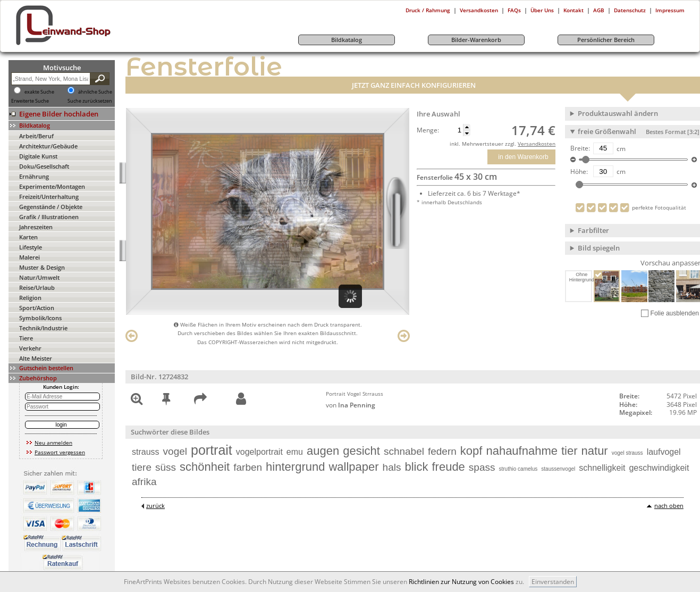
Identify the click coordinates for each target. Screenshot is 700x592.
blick (416, 467)
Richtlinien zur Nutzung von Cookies (461, 582)
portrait (212, 450)
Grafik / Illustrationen (49, 217)
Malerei (29, 257)
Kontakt (574, 10)
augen (323, 451)
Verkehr (30, 348)
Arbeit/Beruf (36, 136)
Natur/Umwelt (39, 277)
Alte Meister (36, 358)
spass (482, 467)
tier (570, 451)
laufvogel (664, 452)
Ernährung (34, 176)
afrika (144, 482)
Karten (28, 237)
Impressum (670, 10)
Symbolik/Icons (40, 318)
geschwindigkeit (659, 468)
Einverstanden (553, 582)
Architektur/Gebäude (48, 146)
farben (248, 467)
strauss (146, 452)
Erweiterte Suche (30, 101)
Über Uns (542, 10)
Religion (30, 298)
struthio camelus (518, 469)
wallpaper (353, 467)
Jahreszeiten (36, 227)
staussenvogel (558, 469)
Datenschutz (630, 10)
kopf (471, 451)
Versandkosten (479, 10)
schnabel (404, 451)
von (351, 405)
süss (166, 467)
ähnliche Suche (95, 92)
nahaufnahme (522, 451)
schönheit (205, 467)
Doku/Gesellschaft (44, 166)
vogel (175, 451)
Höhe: (579, 172)
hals (392, 467)
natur (595, 451)
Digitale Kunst (38, 156)
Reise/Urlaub (37, 287)
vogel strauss (627, 453)
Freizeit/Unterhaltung (49, 197)
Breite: (580, 148)
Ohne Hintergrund (581, 277)
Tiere (26, 338)
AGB (599, 10)
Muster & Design (42, 267)
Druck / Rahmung (428, 10)
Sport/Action (37, 308)
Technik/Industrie (43, 328)
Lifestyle (31, 247)
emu (295, 452)
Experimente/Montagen (52, 186)
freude (448, 467)
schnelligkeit (602, 468)
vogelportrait (259, 452)
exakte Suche (39, 92)
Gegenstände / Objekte (51, 207)
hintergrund (295, 467)
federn (442, 451)
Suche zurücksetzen (90, 101)
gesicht (361, 451)
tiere (142, 467)
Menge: (428, 130)
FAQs (514, 10)
